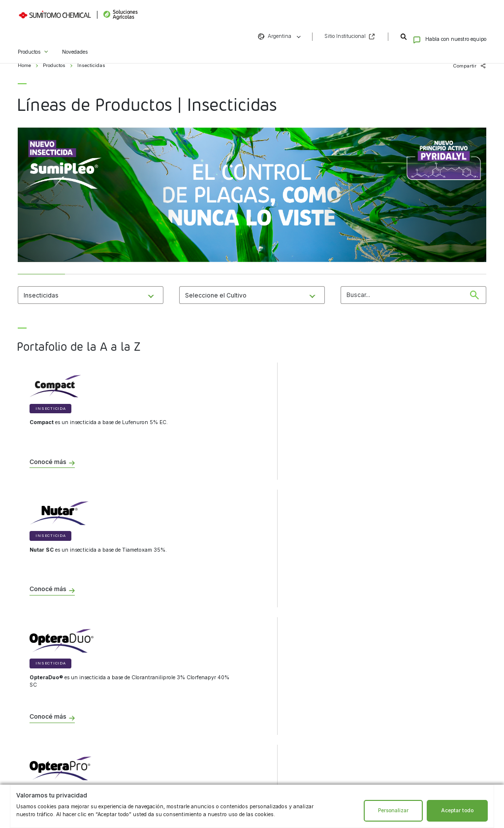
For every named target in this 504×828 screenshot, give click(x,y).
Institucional (166, 663)
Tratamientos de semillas (53, 743)
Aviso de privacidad (167, 681)
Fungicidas (38, 697)
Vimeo (356, 744)
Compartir (465, 66)
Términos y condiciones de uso (180, 697)
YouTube (339, 744)
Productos (29, 40)
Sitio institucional (165, 712)
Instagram (287, 744)
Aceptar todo (457, 811)
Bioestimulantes (43, 758)
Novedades (75, 40)
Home (24, 65)
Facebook (305, 744)
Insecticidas (39, 728)
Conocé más (48, 462)
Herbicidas (38, 712)
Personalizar (393, 811)
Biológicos (37, 681)
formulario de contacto (304, 691)
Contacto (293, 663)
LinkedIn (322, 744)
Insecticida (50, 409)
